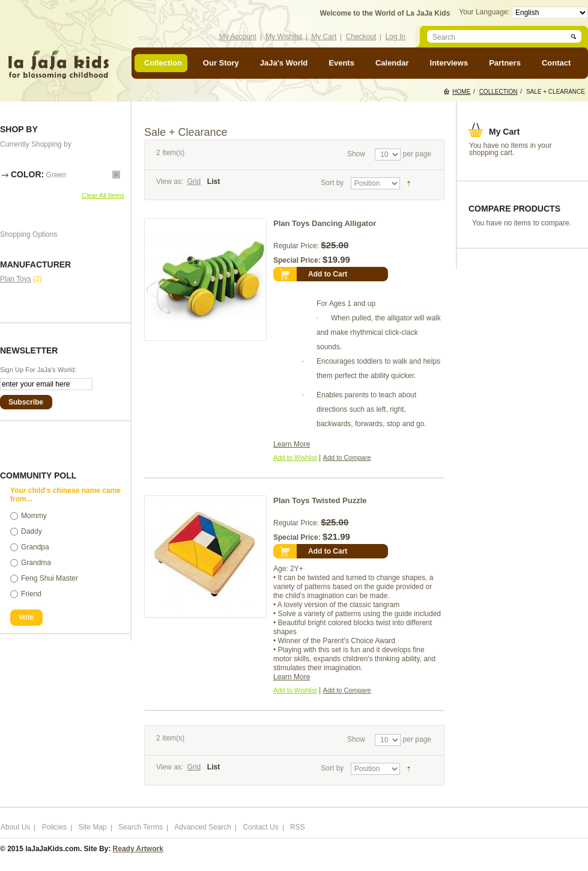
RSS (298, 827)
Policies (54, 827)
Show (356, 154)
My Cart (324, 37)
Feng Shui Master (50, 578)
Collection (499, 92)
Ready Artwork (138, 849)
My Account (238, 37)
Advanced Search (203, 827)
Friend (31, 594)
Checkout (361, 37)
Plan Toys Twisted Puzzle (320, 500)
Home (461, 92)
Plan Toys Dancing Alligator (325, 223)
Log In (396, 37)
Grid (194, 182)
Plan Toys (16, 279)
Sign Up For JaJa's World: (38, 370)
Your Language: (485, 12)
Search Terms (141, 827)
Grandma (36, 563)
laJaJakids (58, 65)
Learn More (292, 444)
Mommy (34, 516)
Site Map (92, 827)
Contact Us (260, 827)
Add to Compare (347, 457)
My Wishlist (284, 37)
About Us (15, 827)
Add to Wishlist (295, 457)
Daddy (32, 531)
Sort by (332, 183)
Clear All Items (103, 195)
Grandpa (35, 547)
